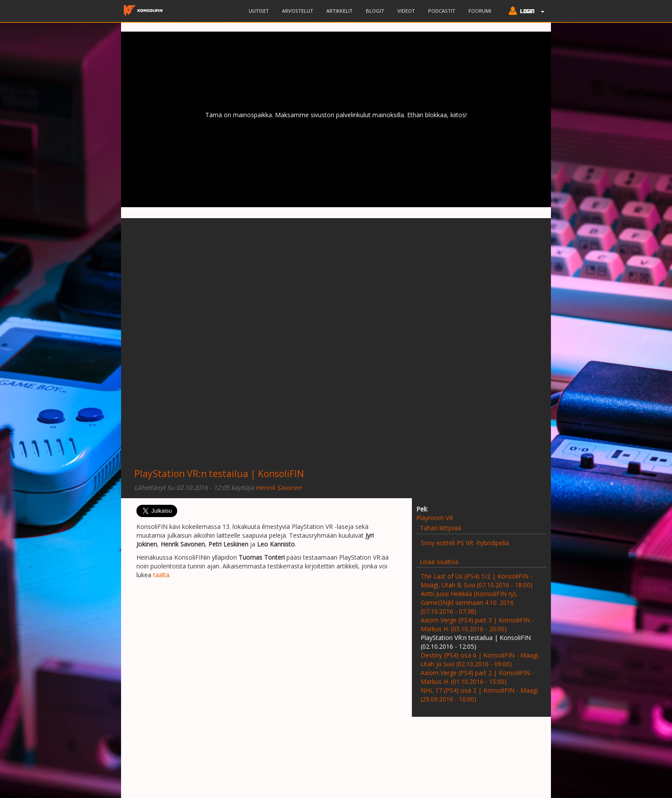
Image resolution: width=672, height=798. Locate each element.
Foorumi (480, 11)
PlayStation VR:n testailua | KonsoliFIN (219, 474)
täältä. (162, 575)
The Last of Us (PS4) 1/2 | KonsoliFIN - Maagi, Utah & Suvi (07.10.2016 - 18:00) (477, 581)
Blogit (375, 11)
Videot (406, 11)
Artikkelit (340, 11)
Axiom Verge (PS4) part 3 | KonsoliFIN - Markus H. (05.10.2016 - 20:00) (477, 624)
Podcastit (442, 11)
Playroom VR (435, 518)
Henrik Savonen (279, 487)
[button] (524, 12)
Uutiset (259, 11)
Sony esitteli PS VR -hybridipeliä (465, 543)
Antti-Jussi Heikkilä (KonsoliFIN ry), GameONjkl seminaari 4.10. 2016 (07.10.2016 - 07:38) (469, 602)
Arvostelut (298, 11)
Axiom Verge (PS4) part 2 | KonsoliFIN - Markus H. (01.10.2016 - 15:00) (477, 677)
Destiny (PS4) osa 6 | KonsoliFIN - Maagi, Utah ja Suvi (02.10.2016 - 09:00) (480, 660)
